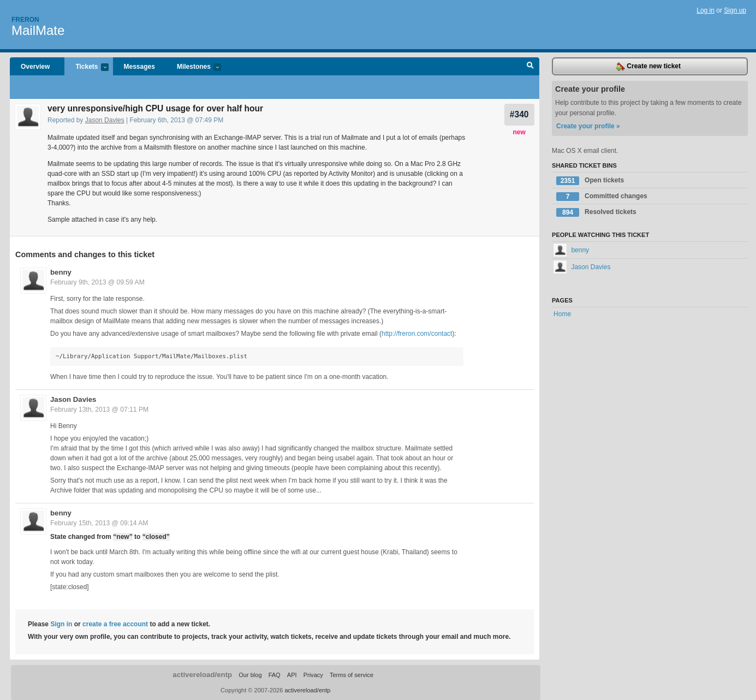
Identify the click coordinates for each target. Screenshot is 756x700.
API (292, 675)
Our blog (250, 675)
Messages (139, 67)
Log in (706, 10)
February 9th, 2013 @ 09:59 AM (97, 282)
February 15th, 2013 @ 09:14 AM (99, 523)
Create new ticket (648, 67)
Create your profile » (588, 126)
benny (61, 272)
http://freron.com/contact (417, 334)
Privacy (313, 675)
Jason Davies (105, 120)
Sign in (61, 624)
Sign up (735, 10)
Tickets (86, 67)
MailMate (38, 30)
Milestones (194, 67)
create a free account (115, 624)
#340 (519, 114)
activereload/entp (202, 675)
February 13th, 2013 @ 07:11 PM (99, 410)
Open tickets (590, 181)
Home (562, 314)
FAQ (275, 675)
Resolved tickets (596, 212)
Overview (35, 67)
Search (530, 67)
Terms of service (352, 675)
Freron (25, 20)
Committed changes (602, 197)
